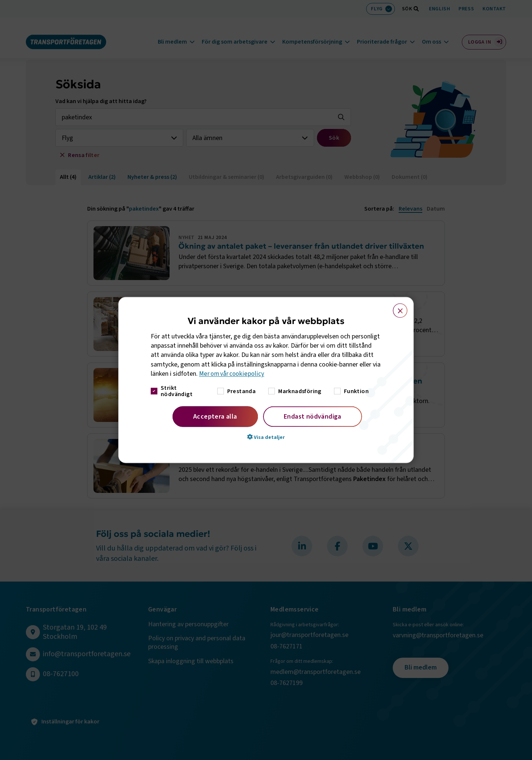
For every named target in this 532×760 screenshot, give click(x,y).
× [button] (396, 307)
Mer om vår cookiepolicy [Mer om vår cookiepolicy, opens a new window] (233, 374)
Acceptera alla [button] (215, 417)
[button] (266, 437)
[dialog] (266, 380)
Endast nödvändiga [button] (313, 417)
